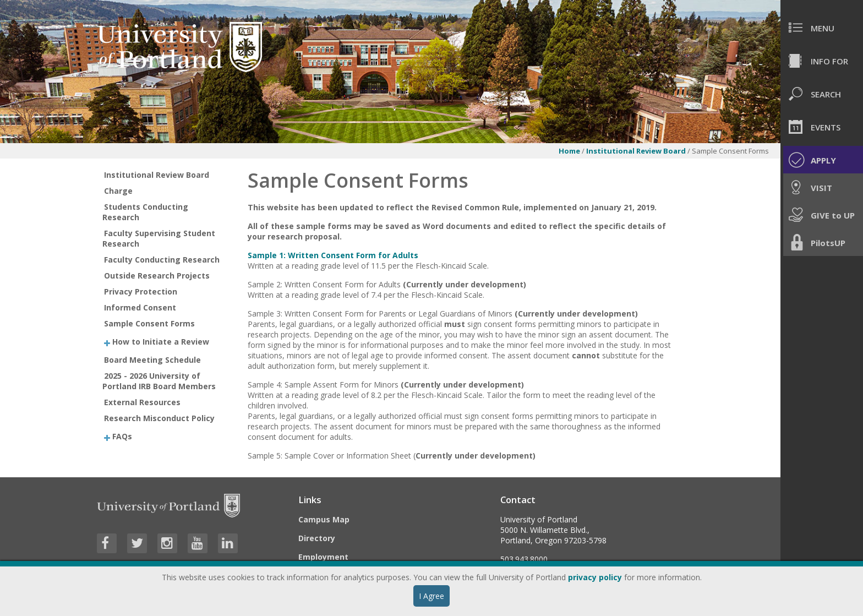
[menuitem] (822, 28)
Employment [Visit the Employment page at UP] (323, 557)
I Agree (431, 596)
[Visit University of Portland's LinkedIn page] (228, 543)
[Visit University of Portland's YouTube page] (198, 543)
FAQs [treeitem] (122, 436)
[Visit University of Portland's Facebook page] (107, 543)
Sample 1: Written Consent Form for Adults (333, 255)
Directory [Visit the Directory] (317, 538)
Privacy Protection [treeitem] (141, 291)
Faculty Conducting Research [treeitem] (162, 260)
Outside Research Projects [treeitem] (157, 276)
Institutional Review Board (636, 151)
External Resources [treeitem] (142, 402)
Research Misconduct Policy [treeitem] (159, 418)
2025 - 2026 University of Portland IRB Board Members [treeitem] (159, 381)
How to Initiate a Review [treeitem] (161, 342)
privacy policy (595, 577)
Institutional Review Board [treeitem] (157, 175)
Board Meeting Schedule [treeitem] (152, 360)
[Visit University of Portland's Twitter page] (137, 543)
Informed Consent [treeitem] (140, 307)
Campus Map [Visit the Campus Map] (324, 519)
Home (569, 151)
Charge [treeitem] (118, 191)
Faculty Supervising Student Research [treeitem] (159, 238)
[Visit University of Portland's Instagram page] (167, 543)
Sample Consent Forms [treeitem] (149, 323)
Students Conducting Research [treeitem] (146, 212)
